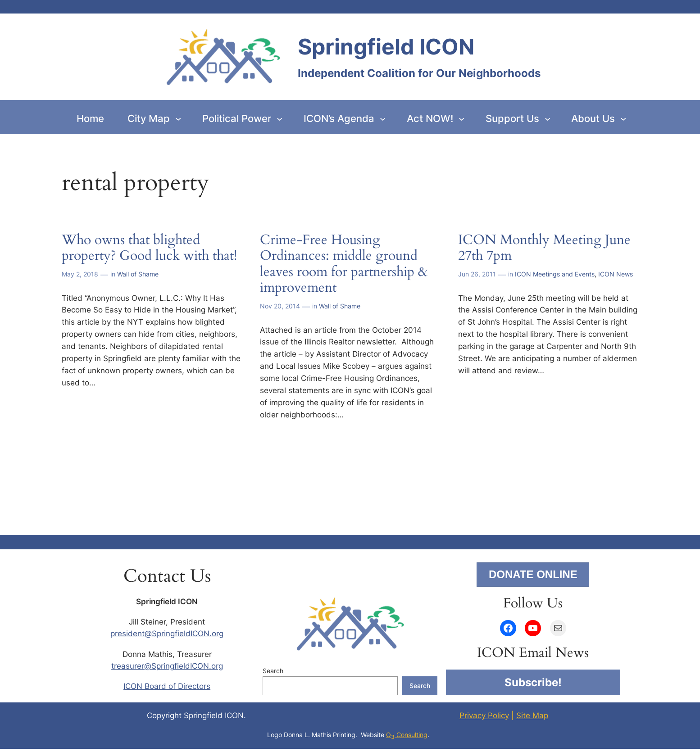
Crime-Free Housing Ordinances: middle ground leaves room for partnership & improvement (344, 264)
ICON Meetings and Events (555, 274)
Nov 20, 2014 (280, 306)
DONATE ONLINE (533, 574)
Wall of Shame (138, 274)
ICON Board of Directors (167, 686)
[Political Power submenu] (280, 119)
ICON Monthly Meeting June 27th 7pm (544, 248)
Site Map (532, 715)
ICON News (616, 274)
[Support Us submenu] (548, 119)
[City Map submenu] (178, 119)
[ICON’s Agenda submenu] (383, 119)
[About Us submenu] (623, 119)
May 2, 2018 (80, 274)
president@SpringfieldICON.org (167, 634)
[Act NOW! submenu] (461, 119)
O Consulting (407, 735)
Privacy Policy (484, 715)
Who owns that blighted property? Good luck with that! (149, 248)
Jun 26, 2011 (477, 274)
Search (273, 671)
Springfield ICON (386, 47)
